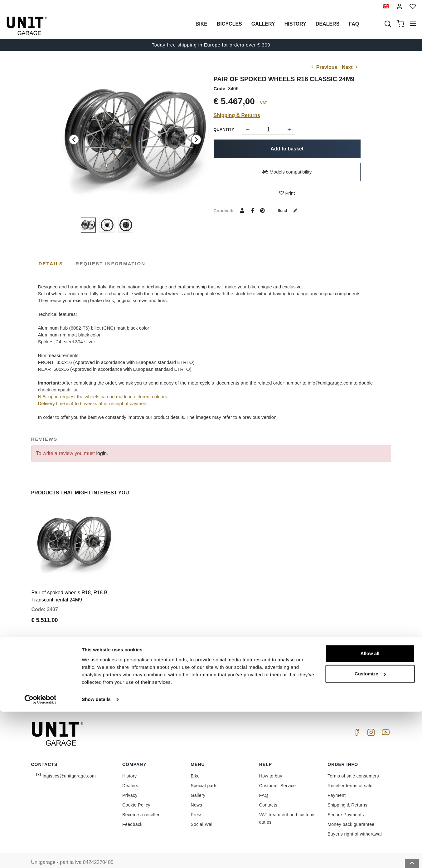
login (101, 453)
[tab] (51, 264)
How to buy (271, 765)
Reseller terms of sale (350, 775)
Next (350, 67)
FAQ (264, 785)
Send (290, 210)
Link (241, 683)
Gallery (263, 24)
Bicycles (229, 24)
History (295, 24)
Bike (201, 24)
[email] (224, 670)
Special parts (204, 775)
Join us (283, 670)
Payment (337, 785)
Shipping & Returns (237, 115)
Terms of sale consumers (353, 765)
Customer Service (278, 775)
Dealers (327, 24)
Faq (354, 24)
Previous (323, 67)
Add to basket (287, 149)
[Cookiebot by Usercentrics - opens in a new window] (40, 856)
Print (287, 193)
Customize (370, 830)
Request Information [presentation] (110, 264)
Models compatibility (287, 172)
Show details (96, 856)
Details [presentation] (51, 264)
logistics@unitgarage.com (69, 765)
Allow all (370, 810)
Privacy (130, 785)
